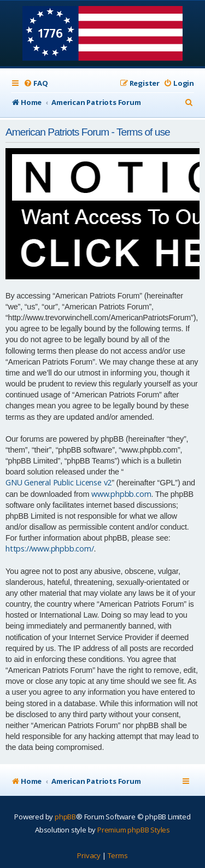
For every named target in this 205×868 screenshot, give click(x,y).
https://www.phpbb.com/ (50, 549)
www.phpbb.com (121, 494)
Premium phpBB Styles (134, 830)
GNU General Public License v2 (58, 482)
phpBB (65, 817)
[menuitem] (36, 83)
